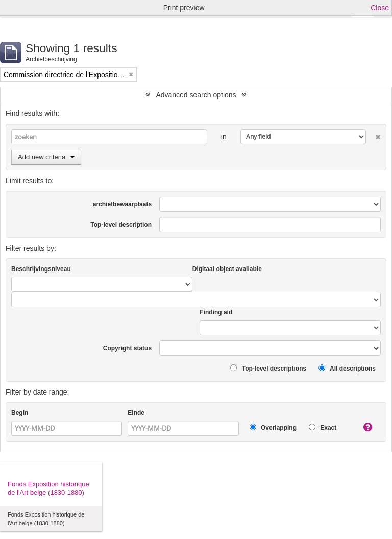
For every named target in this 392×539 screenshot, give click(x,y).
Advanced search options (196, 95)
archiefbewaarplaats (122, 204)
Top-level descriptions (268, 368)
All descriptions (347, 368)
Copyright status (127, 348)
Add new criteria (46, 157)
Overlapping (273, 427)
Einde (136, 413)
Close (380, 8)
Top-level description (121, 225)
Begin (20, 413)
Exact (323, 427)
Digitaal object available (227, 269)
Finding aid (216, 312)
